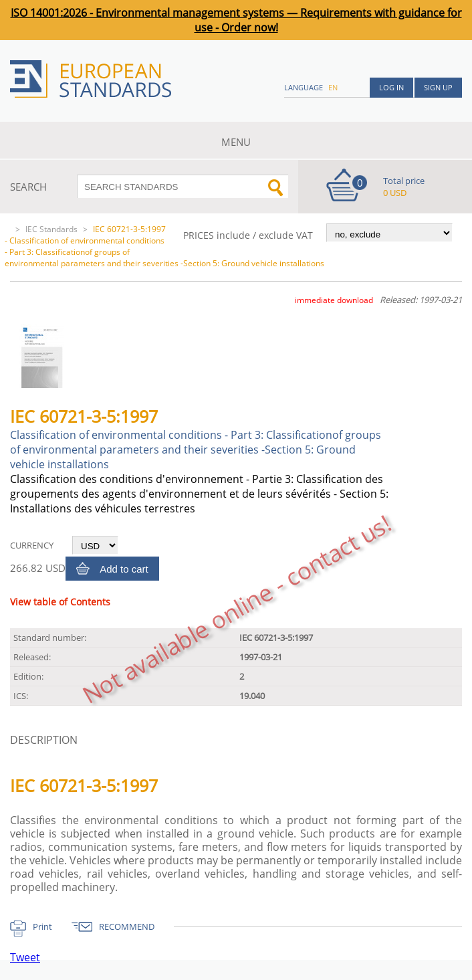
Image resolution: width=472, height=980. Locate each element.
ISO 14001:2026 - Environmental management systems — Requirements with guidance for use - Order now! (236, 20)
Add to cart (124, 569)
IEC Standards (51, 229)
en (333, 87)
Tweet (25, 957)
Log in (391, 87)
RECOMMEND (127, 926)
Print (42, 926)
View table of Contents (60, 602)
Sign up (438, 87)
